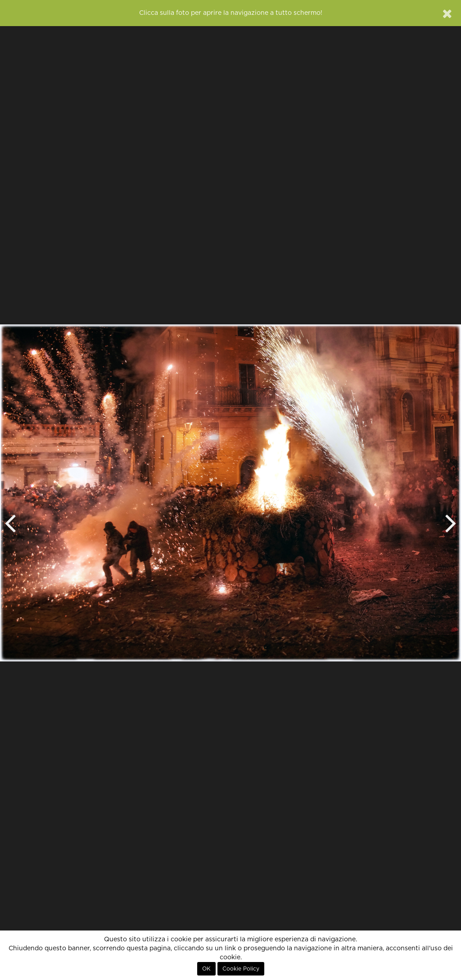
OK (206, 969)
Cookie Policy (241, 969)
